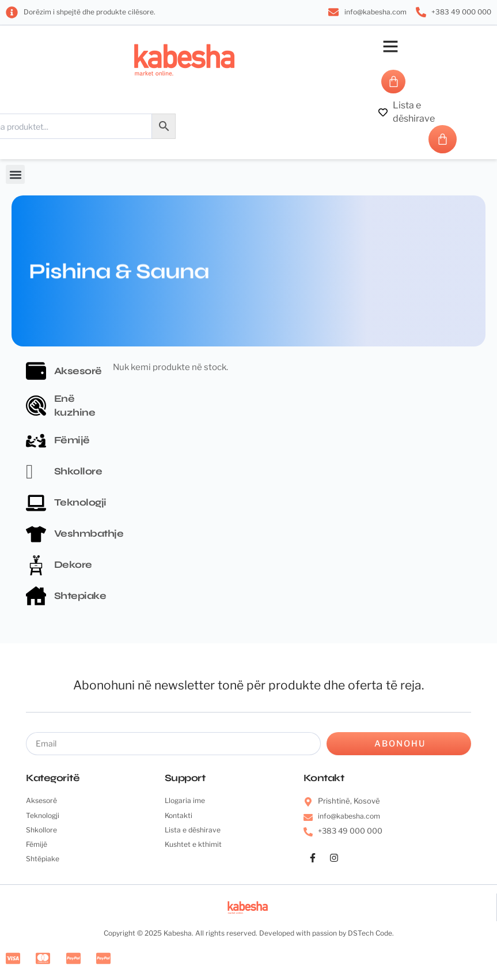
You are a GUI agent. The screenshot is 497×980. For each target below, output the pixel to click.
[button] (390, 46)
